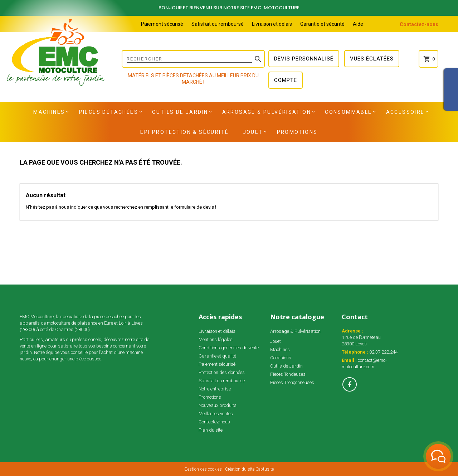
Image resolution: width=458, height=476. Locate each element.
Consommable (348, 112)
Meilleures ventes (216, 414)
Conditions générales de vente (229, 348)
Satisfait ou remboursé (218, 24)
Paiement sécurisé (162, 24)
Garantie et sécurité (322, 24)
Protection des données (222, 372)
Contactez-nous (419, 24)
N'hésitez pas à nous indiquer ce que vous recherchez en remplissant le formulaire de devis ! (121, 207)
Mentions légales (216, 339)
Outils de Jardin (180, 112)
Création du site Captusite (249, 469)
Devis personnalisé (304, 59)
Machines (49, 112)
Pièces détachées (109, 112)
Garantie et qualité (217, 356)
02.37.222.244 (383, 352)
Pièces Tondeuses (288, 374)
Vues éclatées (372, 59)
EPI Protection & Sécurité (184, 132)
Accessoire (405, 112)
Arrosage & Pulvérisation (267, 112)
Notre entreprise (215, 389)
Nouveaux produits (218, 405)
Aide (358, 24)
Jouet (253, 132)
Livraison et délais (272, 24)
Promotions (297, 132)
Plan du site (211, 430)
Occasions (281, 358)
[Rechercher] (193, 59)
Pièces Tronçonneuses (292, 382)
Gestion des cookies (203, 469)
